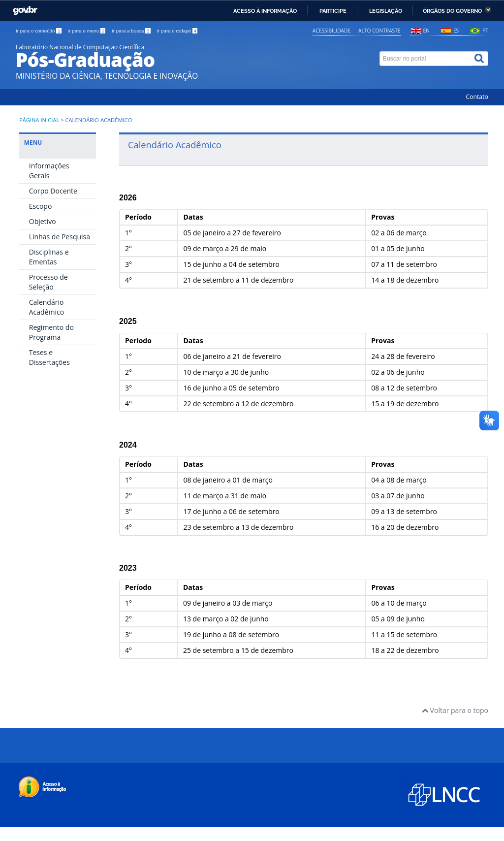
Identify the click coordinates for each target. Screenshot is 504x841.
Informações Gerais (49, 171)
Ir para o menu (87, 31)
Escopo (41, 206)
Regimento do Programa (51, 332)
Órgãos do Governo (452, 11)
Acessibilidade (331, 31)
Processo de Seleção (48, 282)
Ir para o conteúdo (39, 31)
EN (426, 31)
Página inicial (39, 120)
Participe (333, 11)
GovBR (25, 11)
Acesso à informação (265, 11)
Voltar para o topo (455, 710)
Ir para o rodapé (177, 31)
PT (485, 31)
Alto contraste (379, 31)
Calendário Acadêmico (47, 307)
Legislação (386, 11)
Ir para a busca (132, 31)
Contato (477, 97)
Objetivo (43, 221)
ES (456, 31)
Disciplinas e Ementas (49, 257)
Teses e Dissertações (49, 357)
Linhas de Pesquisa (60, 237)
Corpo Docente (53, 191)
